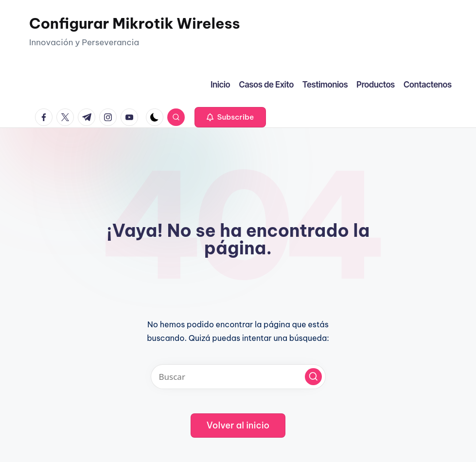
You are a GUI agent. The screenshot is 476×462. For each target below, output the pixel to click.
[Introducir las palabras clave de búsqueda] (238, 377)
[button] (230, 117)
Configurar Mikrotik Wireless (135, 23)
